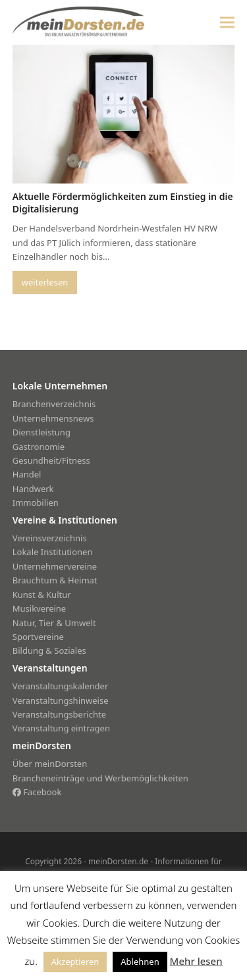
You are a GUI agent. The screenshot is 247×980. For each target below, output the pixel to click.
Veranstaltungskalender (61, 686)
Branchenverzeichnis (54, 404)
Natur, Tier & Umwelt (54, 623)
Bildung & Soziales (49, 650)
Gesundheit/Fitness (51, 460)
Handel (27, 474)
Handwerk (33, 489)
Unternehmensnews (53, 418)
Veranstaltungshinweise (61, 700)
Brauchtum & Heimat (55, 580)
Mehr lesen (196, 961)
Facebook (37, 792)
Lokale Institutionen (53, 552)
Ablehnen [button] (140, 962)
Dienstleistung (41, 432)
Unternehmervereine (55, 566)
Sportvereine (38, 637)
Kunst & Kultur (42, 595)
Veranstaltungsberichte (59, 714)
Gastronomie (39, 447)
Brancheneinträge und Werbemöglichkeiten (100, 778)
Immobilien (36, 502)
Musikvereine (39, 608)
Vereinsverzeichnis (50, 538)
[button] (227, 22)
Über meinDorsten (50, 764)
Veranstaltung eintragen (61, 728)
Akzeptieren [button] (75, 962)
